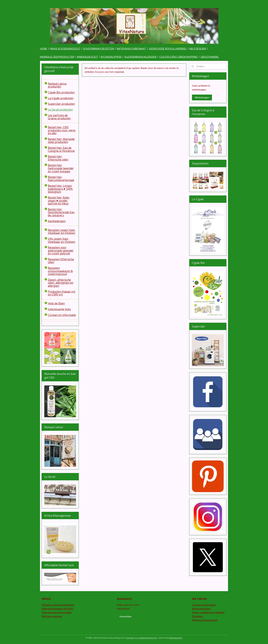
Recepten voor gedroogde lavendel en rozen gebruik (61, 250)
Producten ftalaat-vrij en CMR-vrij (62, 293)
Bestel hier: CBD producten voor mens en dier (62, 130)
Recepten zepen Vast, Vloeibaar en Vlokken (62, 232)
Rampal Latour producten (57, 85)
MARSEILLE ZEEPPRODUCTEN (57, 57)
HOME (44, 48)
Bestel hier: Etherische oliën (58, 158)
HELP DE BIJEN (198, 48)
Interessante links (59, 309)
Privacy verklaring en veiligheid (208, 612)
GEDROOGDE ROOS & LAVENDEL (168, 48)
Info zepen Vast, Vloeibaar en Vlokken (62, 240)
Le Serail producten (60, 110)
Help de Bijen (56, 303)
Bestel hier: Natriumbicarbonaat (61, 179)
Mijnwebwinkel (176, 638)
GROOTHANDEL (210, 57)
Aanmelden (126, 616)
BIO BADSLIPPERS (111, 57)
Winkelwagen (202, 97)
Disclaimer (197, 616)
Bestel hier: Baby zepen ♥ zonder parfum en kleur (59, 201)
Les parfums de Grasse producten (59, 117)
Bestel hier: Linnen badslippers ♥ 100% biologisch (60, 189)
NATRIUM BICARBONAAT (131, 48)
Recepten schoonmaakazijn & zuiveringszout (60, 271)
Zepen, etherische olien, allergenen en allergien (61, 283)
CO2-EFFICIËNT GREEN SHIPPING (178, 57)
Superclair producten (61, 104)
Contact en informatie (62, 315)
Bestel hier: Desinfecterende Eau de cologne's (61, 212)
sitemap (130, 638)
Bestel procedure (201, 609)
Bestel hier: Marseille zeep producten (61, 141)
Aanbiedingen (57, 221)
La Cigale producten (61, 98)
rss (136, 638)
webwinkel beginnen (148, 638)
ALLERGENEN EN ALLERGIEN (140, 57)
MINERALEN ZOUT (87, 57)
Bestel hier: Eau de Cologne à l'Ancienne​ (61, 149)
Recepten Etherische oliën (61, 261)
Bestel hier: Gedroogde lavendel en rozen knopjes (61, 168)
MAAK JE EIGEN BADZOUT (65, 48)
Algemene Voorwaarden (205, 620)
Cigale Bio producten (61, 92)
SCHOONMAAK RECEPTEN (99, 48)
